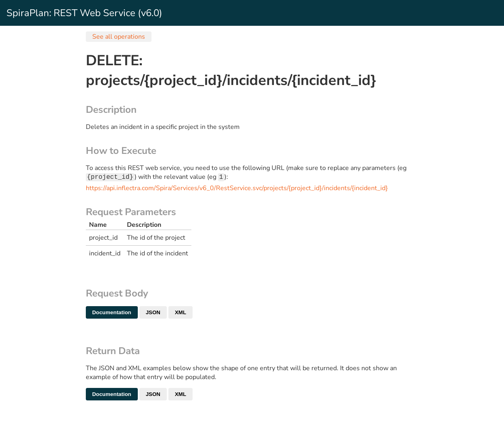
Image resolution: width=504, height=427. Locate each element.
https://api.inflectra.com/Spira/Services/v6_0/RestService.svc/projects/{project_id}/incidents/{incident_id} (237, 189)
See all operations (119, 37)
